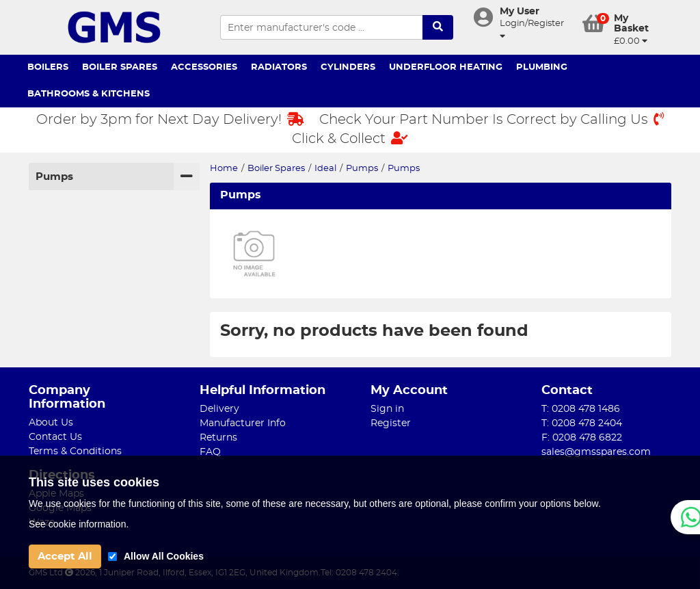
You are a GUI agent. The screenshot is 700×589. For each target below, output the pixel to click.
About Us (51, 423)
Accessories (204, 67)
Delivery (219, 409)
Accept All (65, 557)
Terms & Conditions (75, 451)
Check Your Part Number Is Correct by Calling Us (492, 119)
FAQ (210, 452)
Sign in (387, 409)
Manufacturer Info (243, 423)
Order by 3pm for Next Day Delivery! (170, 119)
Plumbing (542, 67)
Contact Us (55, 437)
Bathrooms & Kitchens (89, 94)
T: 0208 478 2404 (582, 423)
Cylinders (348, 67)
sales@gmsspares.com (596, 452)
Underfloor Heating (446, 67)
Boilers (48, 67)
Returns (218, 438)
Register (391, 423)
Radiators (279, 67)
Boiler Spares (120, 67)
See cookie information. (79, 524)
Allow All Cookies (164, 556)
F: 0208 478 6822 (582, 438)
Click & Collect (350, 139)
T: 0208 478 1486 (581, 409)
